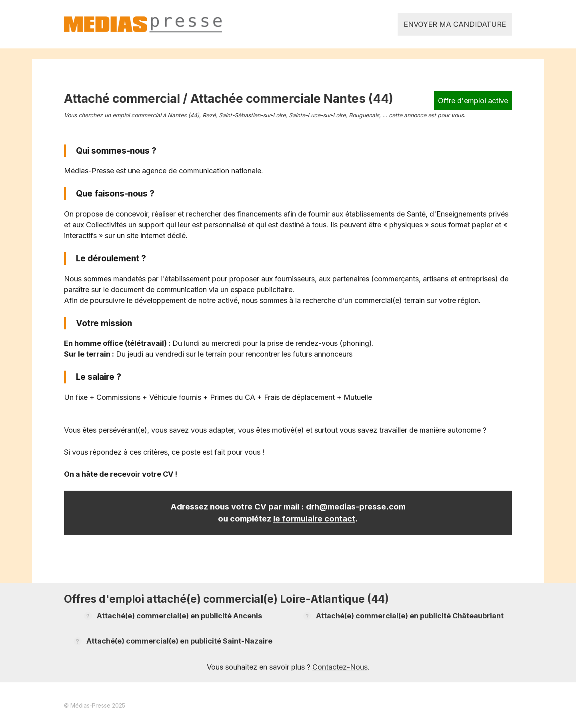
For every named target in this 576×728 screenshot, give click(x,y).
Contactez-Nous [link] (340, 667)
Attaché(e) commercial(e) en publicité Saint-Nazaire (179, 641)
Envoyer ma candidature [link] (455, 24)
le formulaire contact (314, 519)
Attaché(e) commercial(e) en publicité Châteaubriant (410, 616)
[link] (143, 24)
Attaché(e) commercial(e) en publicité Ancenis (179, 616)
